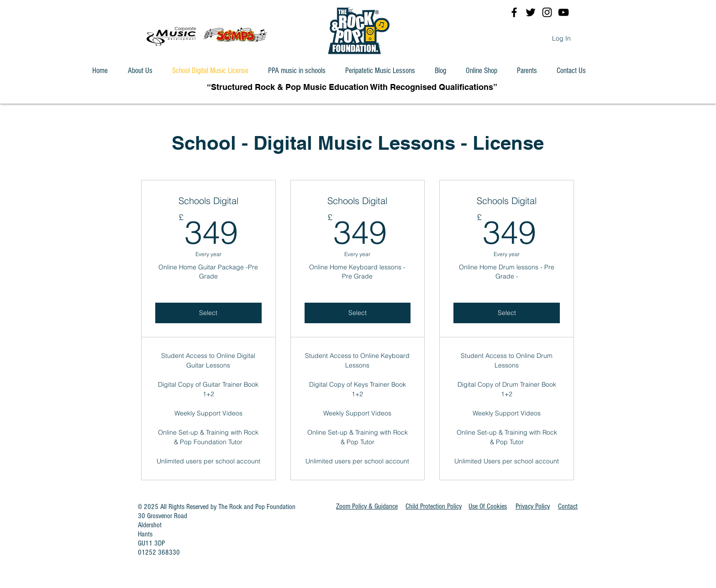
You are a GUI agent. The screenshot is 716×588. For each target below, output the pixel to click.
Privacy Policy (533, 506)
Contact (568, 506)
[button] (488, 506)
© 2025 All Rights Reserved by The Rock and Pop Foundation (217, 507)
